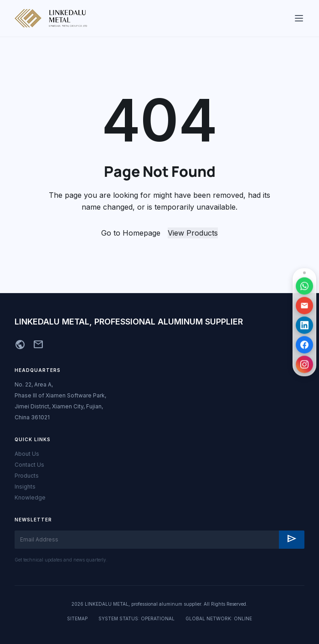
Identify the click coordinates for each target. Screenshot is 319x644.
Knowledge (30, 497)
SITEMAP (77, 618)
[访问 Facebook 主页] (304, 345)
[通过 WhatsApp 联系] (304, 286)
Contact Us (29, 465)
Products (27, 476)
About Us (27, 454)
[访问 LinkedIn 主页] (304, 325)
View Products (193, 233)
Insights (25, 487)
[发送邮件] (304, 305)
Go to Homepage (131, 233)
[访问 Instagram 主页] (304, 364)
